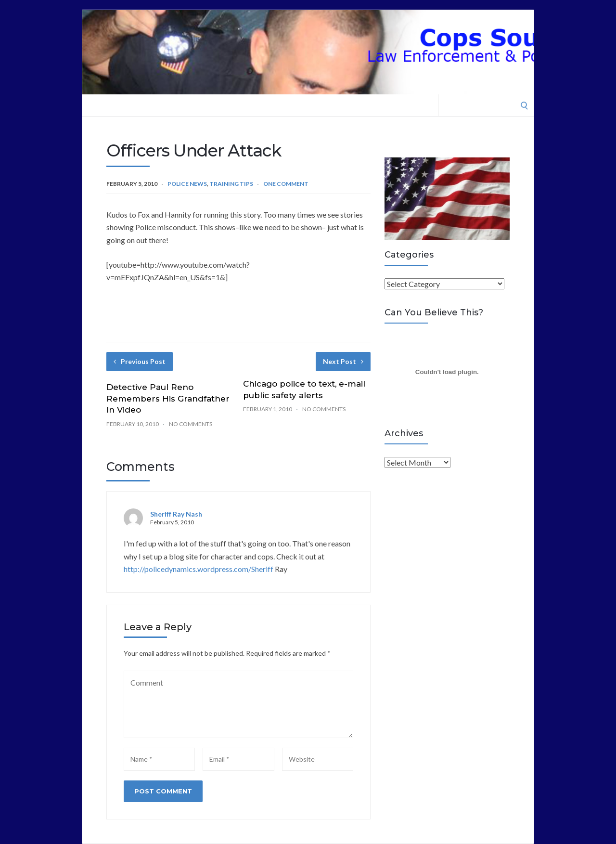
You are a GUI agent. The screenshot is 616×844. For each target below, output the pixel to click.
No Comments (191, 424)
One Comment (286, 184)
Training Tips (231, 184)
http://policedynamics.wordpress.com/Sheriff (199, 569)
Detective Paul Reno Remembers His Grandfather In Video (168, 399)
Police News (187, 184)
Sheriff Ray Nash (176, 514)
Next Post (343, 361)
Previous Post (140, 361)
